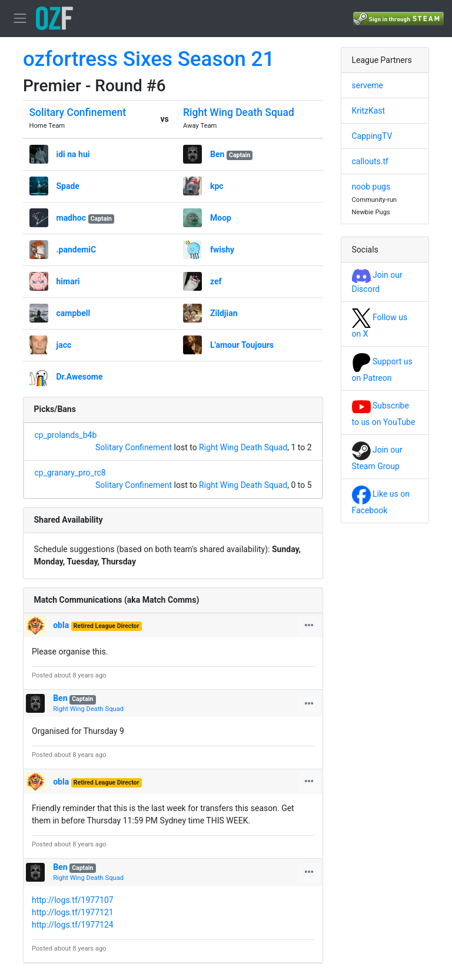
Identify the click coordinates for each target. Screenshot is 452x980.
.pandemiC (77, 250)
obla (61, 625)
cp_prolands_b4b (66, 435)
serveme (368, 85)
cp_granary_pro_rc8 (70, 473)
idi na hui (73, 154)
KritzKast (369, 111)
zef (216, 281)
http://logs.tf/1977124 (73, 925)
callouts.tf (370, 161)
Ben (217, 154)
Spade (68, 186)
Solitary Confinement (78, 112)
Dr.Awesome (80, 377)
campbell (74, 313)
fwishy (222, 250)
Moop (221, 218)
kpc (217, 186)
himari (68, 281)
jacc (64, 345)
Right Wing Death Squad (239, 112)
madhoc (72, 218)
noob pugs (371, 187)
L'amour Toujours (242, 345)
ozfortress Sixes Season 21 (149, 59)
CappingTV (372, 136)
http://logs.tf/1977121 (73, 912)
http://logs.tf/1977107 (73, 900)
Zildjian (224, 313)
